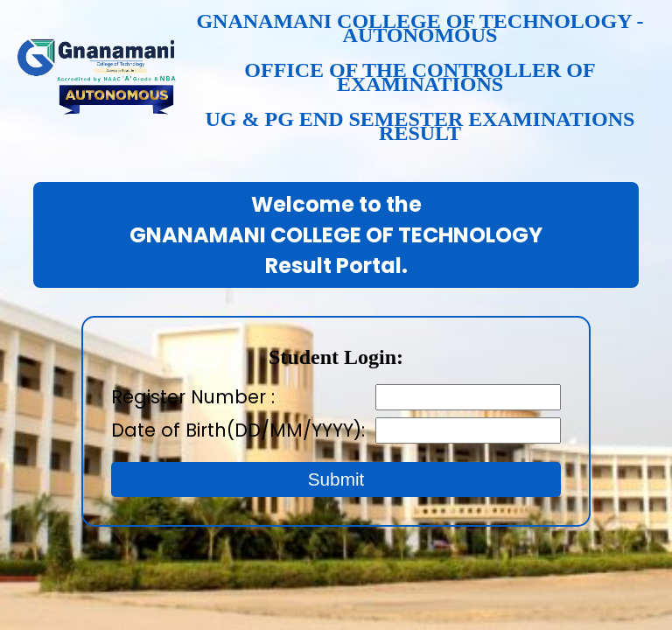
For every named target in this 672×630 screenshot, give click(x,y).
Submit (336, 479)
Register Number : (193, 397)
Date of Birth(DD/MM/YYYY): (243, 430)
